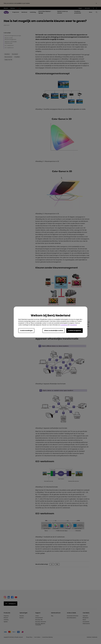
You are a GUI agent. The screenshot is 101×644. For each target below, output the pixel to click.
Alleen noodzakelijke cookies (54, 331)
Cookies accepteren (75, 331)
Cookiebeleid (64, 325)
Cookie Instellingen (26, 331)
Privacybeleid (73, 325)
